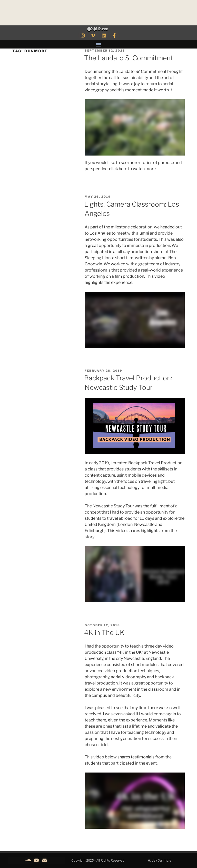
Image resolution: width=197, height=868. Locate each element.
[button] (99, 44)
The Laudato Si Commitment (129, 58)
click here (118, 169)
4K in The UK (104, 633)
